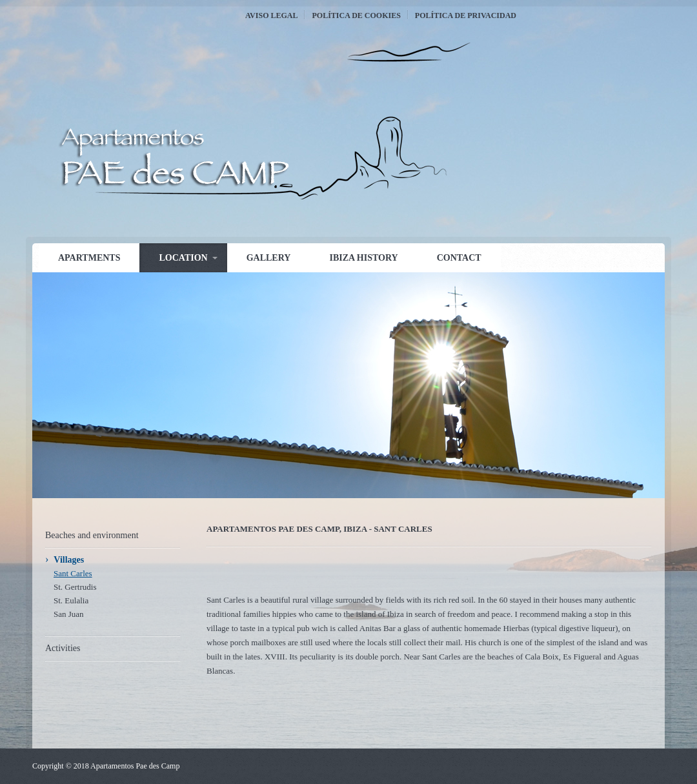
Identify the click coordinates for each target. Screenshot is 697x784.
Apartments (89, 258)
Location (183, 258)
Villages (69, 560)
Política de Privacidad (466, 15)
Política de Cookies (356, 15)
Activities (63, 648)
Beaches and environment (92, 535)
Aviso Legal (271, 15)
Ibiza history (363, 258)
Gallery (269, 258)
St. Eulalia (71, 600)
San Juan (69, 614)
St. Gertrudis (75, 587)
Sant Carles (73, 573)
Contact (459, 258)
